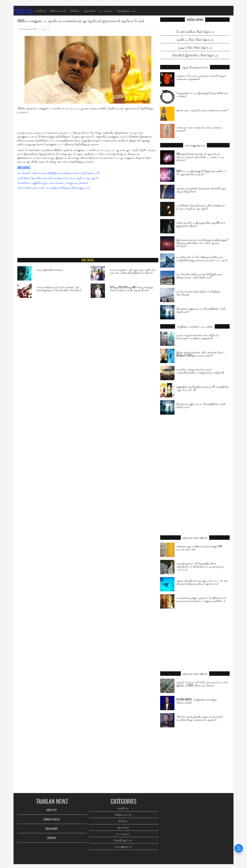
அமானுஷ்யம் (123, 847)
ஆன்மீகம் (89, 11)
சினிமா (75, 11)
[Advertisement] (88, 123)
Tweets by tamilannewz (195, 801)
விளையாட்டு (58, 11)
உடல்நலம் (106, 11)
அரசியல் (40, 11)
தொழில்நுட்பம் (126, 11)
